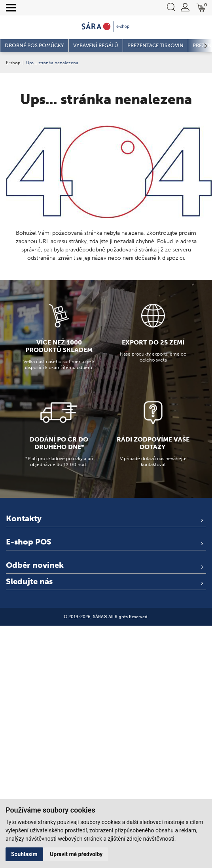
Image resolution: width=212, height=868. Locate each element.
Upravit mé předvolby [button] (76, 854)
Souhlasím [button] (24, 854)
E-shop (13, 63)
